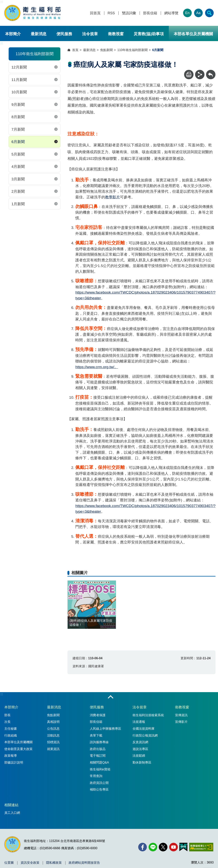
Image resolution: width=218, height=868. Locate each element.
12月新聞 (19, 67)
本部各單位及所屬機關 (193, 34)
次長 (7, 722)
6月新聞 (18, 142)
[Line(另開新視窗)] (153, 847)
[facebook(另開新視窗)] (143, 847)
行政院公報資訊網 (145, 735)
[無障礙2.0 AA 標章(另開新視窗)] (201, 847)
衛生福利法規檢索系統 (148, 715)
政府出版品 (98, 749)
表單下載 (96, 735)
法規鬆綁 (139, 756)
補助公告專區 (99, 789)
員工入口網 (12, 813)
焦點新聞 (106, 50)
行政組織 (11, 735)
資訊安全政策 (30, 863)
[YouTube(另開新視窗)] (173, 847)
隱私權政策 (54, 863)
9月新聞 (18, 105)
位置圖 (9, 863)
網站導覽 (171, 13)
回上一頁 (211, 72)
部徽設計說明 (14, 762)
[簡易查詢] (209, 13)
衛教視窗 (116, 34)
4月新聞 (18, 167)
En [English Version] (187, 13)
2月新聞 (18, 191)
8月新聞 (18, 117)
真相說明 (53, 722)
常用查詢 (96, 776)
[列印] (189, 75)
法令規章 (90, 34)
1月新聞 (18, 204)
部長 (7, 715)
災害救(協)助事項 (149, 34)
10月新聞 (19, 92)
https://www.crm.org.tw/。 (97, 367)
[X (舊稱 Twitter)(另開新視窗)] (163, 847)
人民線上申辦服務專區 (105, 729)
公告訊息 (53, 729)
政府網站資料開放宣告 (84, 863)
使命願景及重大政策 (18, 749)
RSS (111, 13)
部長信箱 (150, 13)
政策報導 (11, 756)
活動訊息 (53, 735)
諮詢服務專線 (99, 742)
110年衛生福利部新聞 (133, 50)
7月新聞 (18, 129)
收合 (111, 697)
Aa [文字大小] (198, 13)
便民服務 (64, 34)
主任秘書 (11, 729)
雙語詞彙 (129, 13)
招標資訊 (53, 742)
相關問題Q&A (99, 762)
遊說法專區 (140, 749)
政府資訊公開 (99, 783)
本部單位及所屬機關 (18, 742)
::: (2, 2)
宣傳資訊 (181, 715)
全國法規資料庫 (144, 729)
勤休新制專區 (142, 762)
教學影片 (113, 197)
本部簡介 (13, 34)
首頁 (75, 50)
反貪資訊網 (140, 742)
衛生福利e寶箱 (100, 769)
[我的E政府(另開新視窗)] (183, 847)
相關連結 (11, 805)
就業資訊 (53, 749)
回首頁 (95, 13)
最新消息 (39, 34)
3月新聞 (18, 179)
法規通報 (139, 722)
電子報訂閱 (98, 756)
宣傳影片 (181, 722)
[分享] (200, 75)
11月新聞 (19, 80)
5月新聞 (18, 154)
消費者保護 (98, 715)
